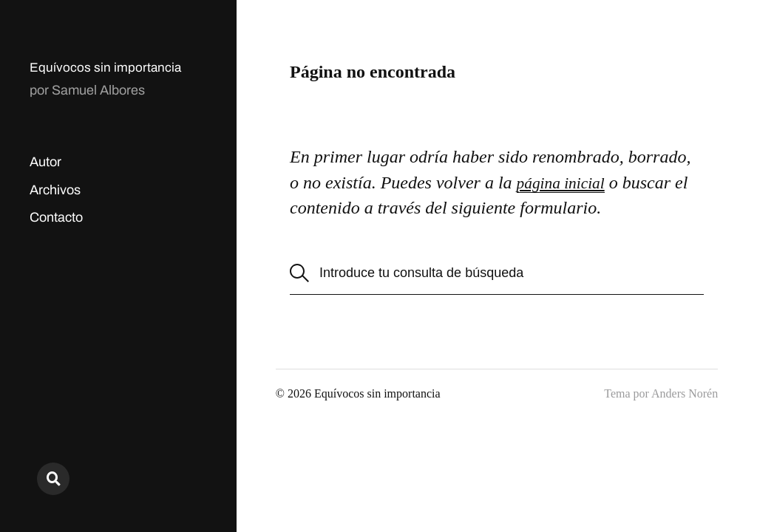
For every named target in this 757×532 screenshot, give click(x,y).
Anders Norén (685, 393)
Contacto (56, 217)
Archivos (55, 190)
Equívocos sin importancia (106, 67)
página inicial (566, 183)
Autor (45, 162)
